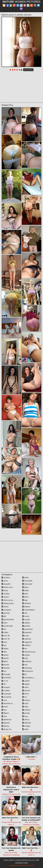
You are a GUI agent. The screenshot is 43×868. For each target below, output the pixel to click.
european (6, 610)
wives (26, 694)
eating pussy (8, 603)
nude (25, 703)
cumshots (6, 697)
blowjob (6, 668)
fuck (4, 716)
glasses (6, 723)
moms (26, 616)
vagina (26, 684)
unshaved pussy (30, 678)
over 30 (6, 636)
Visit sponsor (28, 70)
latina (26, 597)
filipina (5, 713)
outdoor (26, 710)
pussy (26, 636)
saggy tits (27, 642)
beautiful (6, 584)
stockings (27, 668)
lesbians (27, 603)
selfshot (26, 645)
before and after (9, 587)
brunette (6, 674)
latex (25, 594)
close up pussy (9, 600)
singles (26, 655)
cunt (4, 700)
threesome (28, 671)
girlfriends (7, 720)
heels (26, 578)
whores (26, 691)
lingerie (26, 607)
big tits (5, 658)
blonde (5, 665)
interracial (27, 584)
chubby (6, 594)
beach (5, 655)
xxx (25, 697)
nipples (26, 623)
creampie (6, 694)
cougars (6, 687)
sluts (25, 658)
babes (5, 649)
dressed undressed (10, 703)
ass (4, 645)
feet (4, 710)
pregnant (27, 632)
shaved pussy (29, 652)
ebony (5, 607)
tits (24, 674)
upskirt (26, 681)
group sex (7, 729)
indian (5, 632)
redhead (27, 639)
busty (5, 590)
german (6, 613)
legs (25, 600)
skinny (26, 720)
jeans (26, 587)
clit (4, 684)
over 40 (6, 639)
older (25, 707)
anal (4, 642)
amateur (6, 578)
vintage (26, 726)
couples (6, 691)
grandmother (8, 619)
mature (26, 700)
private (26, 713)
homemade (7, 626)
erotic (5, 707)
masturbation (29, 610)
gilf (4, 616)
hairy (5, 623)
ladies (26, 590)
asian (5, 581)
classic (5, 597)
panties (26, 626)
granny (5, 726)
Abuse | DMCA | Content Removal (16, 860)
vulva (25, 687)
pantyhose (28, 629)
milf (25, 613)
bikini (5, 661)
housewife (27, 581)
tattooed (27, 723)
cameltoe (6, 678)
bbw (4, 652)
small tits (27, 661)
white (25, 729)
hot (4, 629)
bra (4, 671)
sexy (25, 716)
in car (5, 681)
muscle (26, 619)
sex (25, 649)
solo (25, 665)
